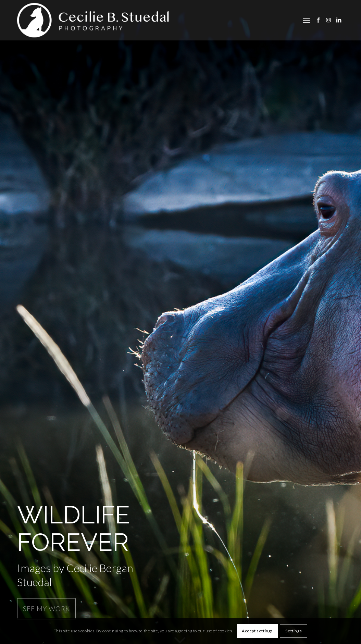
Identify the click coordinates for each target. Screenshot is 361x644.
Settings (294, 631)
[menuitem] (306, 20)
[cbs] (95, 20)
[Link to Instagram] (328, 20)
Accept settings (257, 631)
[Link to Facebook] (318, 20)
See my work (46, 608)
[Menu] (306, 20)
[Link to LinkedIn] (339, 20)
